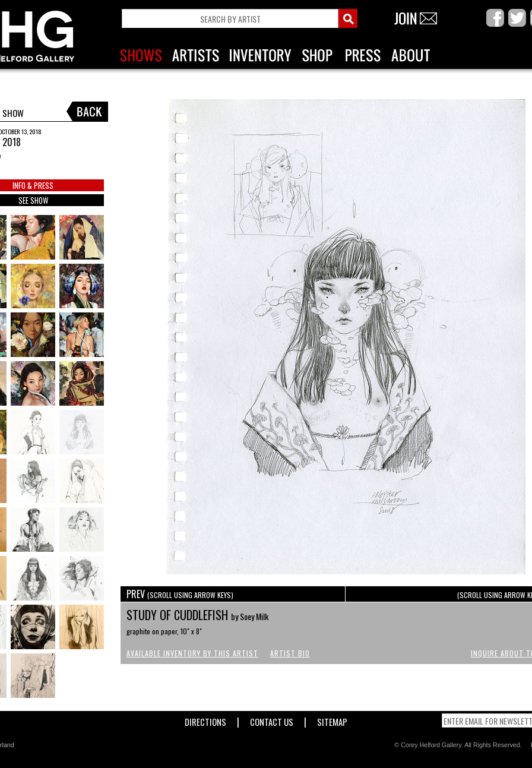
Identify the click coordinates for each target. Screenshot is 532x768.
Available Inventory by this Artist (192, 653)
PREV (180, 594)
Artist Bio (290, 653)
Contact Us (272, 720)
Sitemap (332, 720)
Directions (205, 720)
